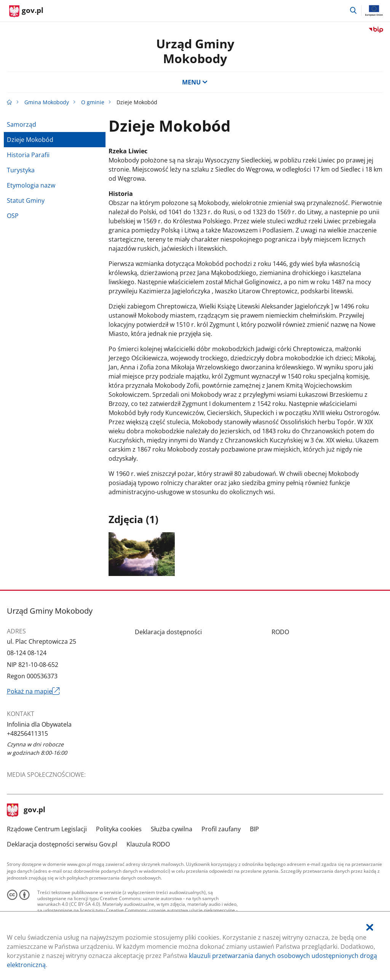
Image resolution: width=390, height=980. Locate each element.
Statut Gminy (26, 200)
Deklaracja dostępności (168, 632)
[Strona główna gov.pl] (26, 11)
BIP (254, 829)
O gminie (93, 102)
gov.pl (26, 810)
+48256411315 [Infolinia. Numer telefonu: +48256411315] (27, 733)
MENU (195, 82)
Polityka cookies (119, 829)
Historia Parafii (28, 155)
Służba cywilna (172, 829)
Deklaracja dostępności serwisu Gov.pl (62, 844)
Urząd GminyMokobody (195, 51)
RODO (280, 632)
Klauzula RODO (148, 844)
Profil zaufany (221, 829)
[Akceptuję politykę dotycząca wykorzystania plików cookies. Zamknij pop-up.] (370, 927)
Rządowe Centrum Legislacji (47, 829)
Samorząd (22, 124)
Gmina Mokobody (47, 102)
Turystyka (21, 170)
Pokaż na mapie (34, 691)
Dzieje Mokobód (30, 140)
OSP (13, 216)
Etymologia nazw (31, 185)
